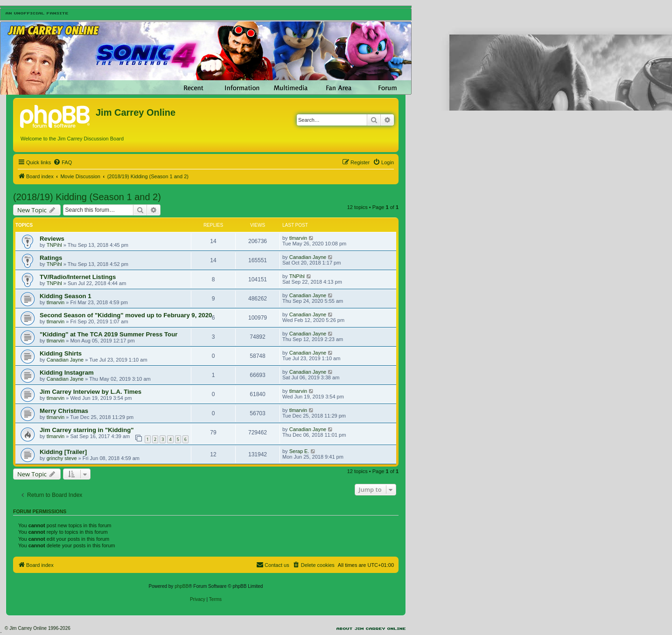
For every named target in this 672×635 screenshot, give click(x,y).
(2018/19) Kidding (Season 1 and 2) (87, 197)
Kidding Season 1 (66, 296)
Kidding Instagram (67, 373)
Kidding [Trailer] (63, 452)
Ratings (51, 258)
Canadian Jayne (308, 257)
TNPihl (54, 245)
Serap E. (299, 451)
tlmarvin (298, 238)
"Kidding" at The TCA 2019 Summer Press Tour (108, 334)
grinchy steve (62, 458)
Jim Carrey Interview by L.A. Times (91, 392)
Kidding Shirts (61, 353)
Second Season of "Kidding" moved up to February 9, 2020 (126, 315)
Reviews (52, 239)
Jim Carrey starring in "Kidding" (87, 430)
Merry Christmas (64, 411)
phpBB (182, 586)
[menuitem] (63, 162)
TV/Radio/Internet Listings (78, 277)
